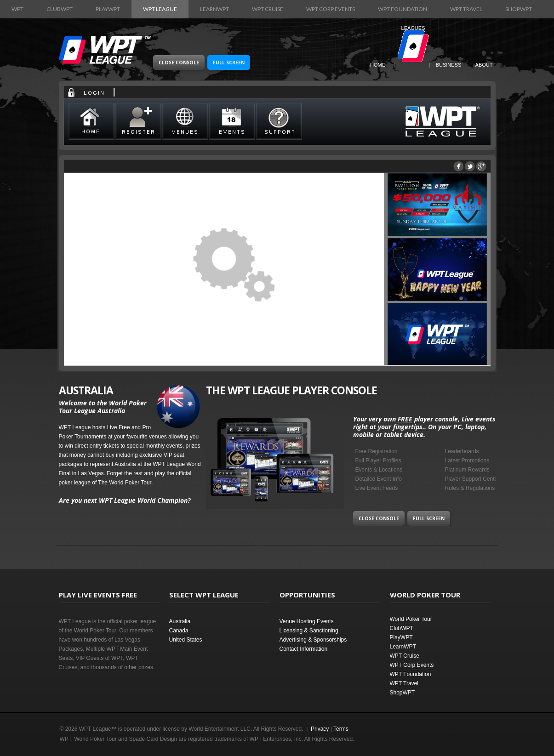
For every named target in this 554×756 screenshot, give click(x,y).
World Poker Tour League (105, 50)
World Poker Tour (411, 619)
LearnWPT (214, 9)
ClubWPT (60, 9)
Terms (341, 729)
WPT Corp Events (331, 9)
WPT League (160, 9)
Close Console (179, 63)
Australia (180, 621)
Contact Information (304, 649)
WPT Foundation (403, 9)
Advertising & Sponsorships (313, 640)
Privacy (320, 729)
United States (186, 640)
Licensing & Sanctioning (309, 631)
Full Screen (229, 63)
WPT (17, 9)
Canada (179, 631)
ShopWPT (519, 9)
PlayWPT (108, 9)
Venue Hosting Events (307, 621)
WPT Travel (466, 9)
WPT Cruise (268, 9)
